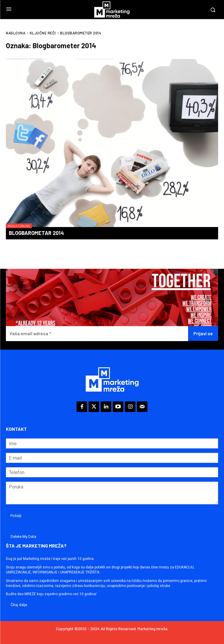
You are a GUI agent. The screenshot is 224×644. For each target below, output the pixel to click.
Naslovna (16, 33)
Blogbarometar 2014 (36, 233)
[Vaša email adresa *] (97, 334)
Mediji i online (19, 226)
